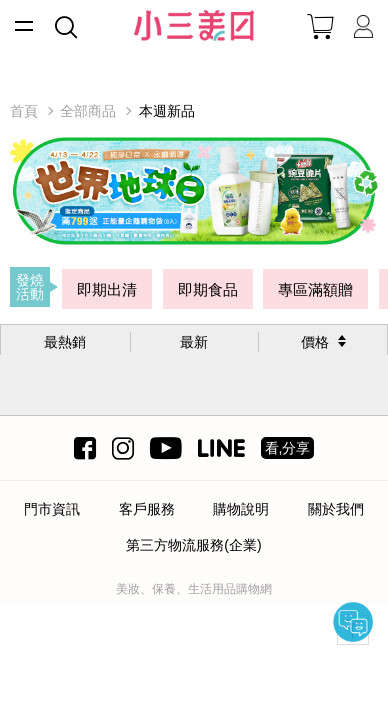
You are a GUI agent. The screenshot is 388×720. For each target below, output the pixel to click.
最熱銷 (65, 342)
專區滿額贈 (315, 289)
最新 (194, 342)
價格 (315, 342)
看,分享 (288, 448)
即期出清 (107, 289)
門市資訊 (52, 509)
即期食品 (208, 289)
